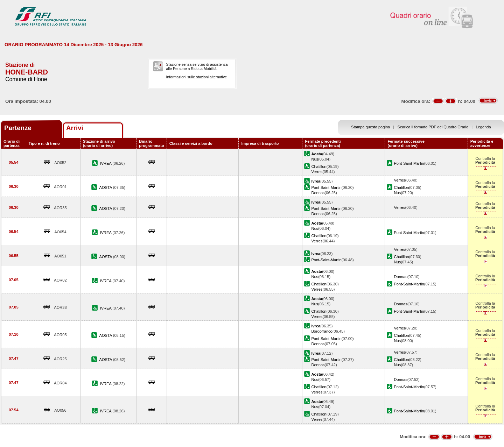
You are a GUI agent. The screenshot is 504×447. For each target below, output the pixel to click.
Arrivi (75, 128)
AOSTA (106, 187)
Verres (317, 172)
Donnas (318, 193)
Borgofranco (322, 331)
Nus (315, 159)
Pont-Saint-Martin (409, 163)
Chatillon (319, 166)
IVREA (106, 163)
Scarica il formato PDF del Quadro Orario (433, 127)
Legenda (484, 127)
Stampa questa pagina (370, 127)
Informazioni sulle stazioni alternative (196, 77)
